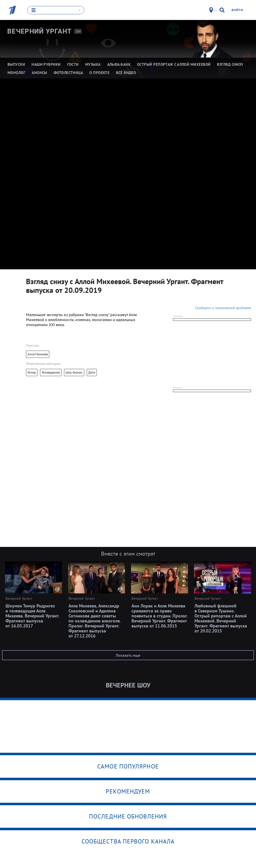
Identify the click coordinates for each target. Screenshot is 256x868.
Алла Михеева (38, 354)
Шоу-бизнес (74, 372)
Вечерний (39, 31)
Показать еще (128, 655)
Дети (92, 372)
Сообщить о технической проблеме (223, 308)
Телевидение (51, 372)
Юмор (32, 372)
